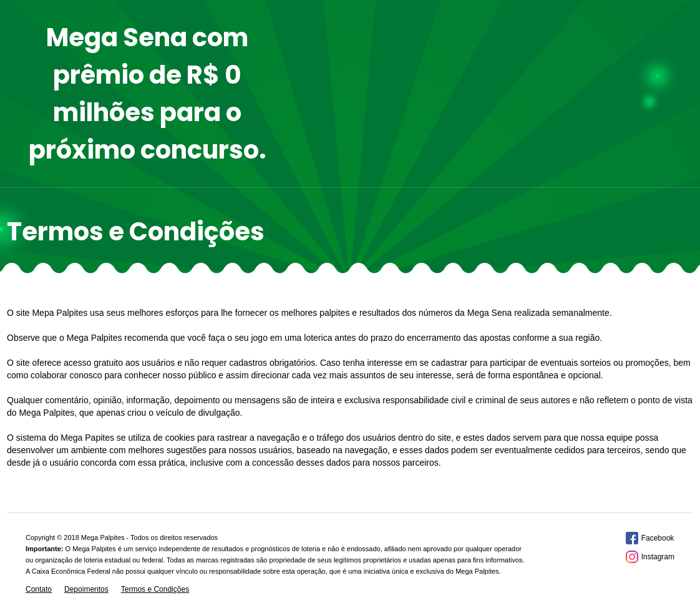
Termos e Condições (155, 589)
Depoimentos (86, 589)
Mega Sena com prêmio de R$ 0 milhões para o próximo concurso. (148, 94)
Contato (39, 589)
